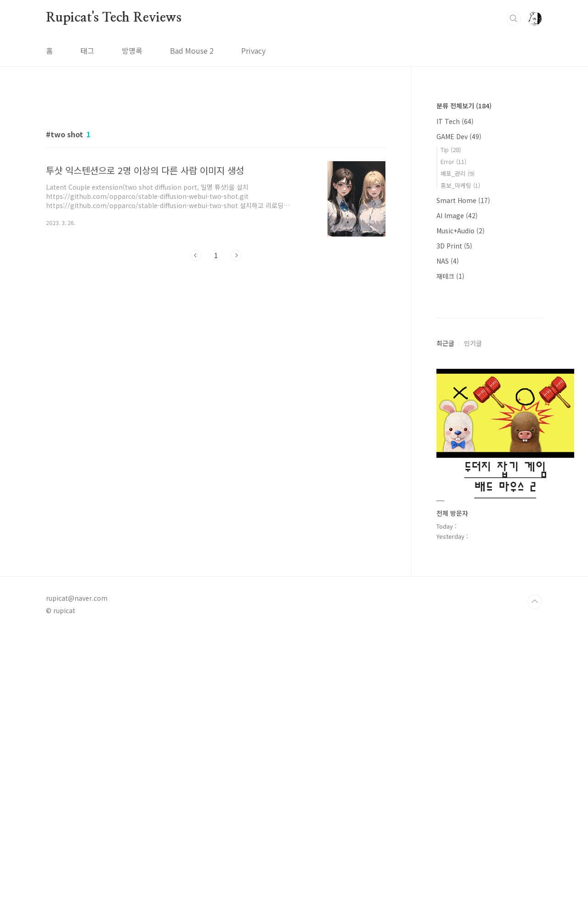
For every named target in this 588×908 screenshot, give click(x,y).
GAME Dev (459, 136)
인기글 (473, 619)
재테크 (450, 276)
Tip (451, 149)
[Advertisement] (216, 178)
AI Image (457, 215)
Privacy (253, 51)
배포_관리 (458, 173)
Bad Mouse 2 (192, 51)
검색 (514, 18)
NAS (448, 261)
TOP (535, 877)
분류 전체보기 (464, 106)
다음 (236, 384)
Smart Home (463, 200)
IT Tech (455, 121)
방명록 (132, 51)
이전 (196, 384)
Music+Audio (461, 231)
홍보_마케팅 (460, 185)
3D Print (454, 246)
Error (453, 161)
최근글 (445, 619)
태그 (87, 51)
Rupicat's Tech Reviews (114, 18)
